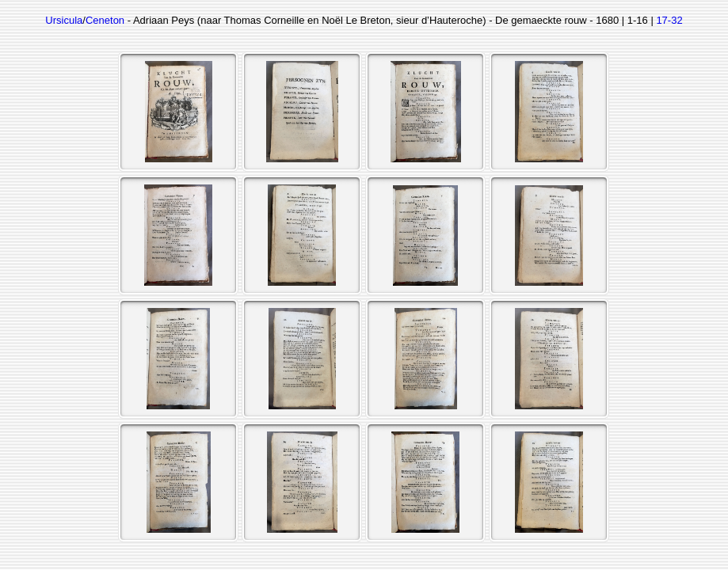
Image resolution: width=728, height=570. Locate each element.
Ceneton (105, 20)
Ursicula (64, 20)
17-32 (669, 20)
